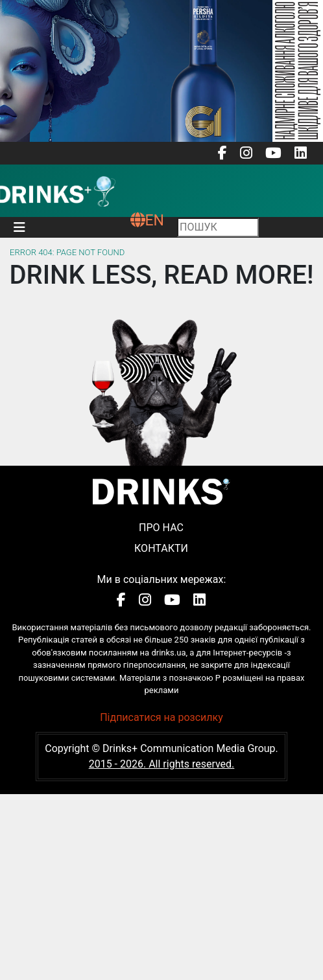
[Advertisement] (161, 885)
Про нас (161, 528)
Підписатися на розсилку (161, 717)
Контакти (161, 548)
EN (147, 221)
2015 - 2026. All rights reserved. (162, 764)
